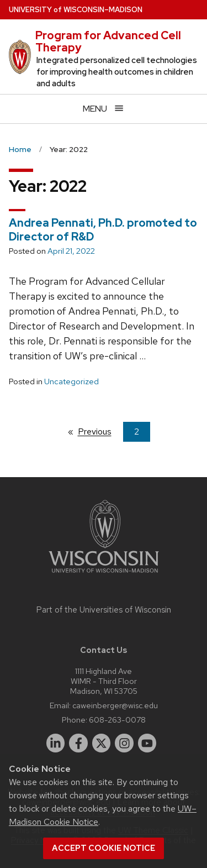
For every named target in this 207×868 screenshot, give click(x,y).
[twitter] (102, 743)
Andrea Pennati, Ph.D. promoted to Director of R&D (103, 230)
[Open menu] (104, 109)
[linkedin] (56, 743)
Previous (100, 431)
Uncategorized (71, 381)
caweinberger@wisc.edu (115, 705)
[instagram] (124, 743)
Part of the (104, 610)
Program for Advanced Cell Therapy (108, 41)
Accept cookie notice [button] (104, 848)
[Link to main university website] (104, 575)
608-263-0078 (117, 720)
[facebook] (78, 743)
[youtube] (147, 743)
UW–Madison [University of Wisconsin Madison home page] (76, 10)
